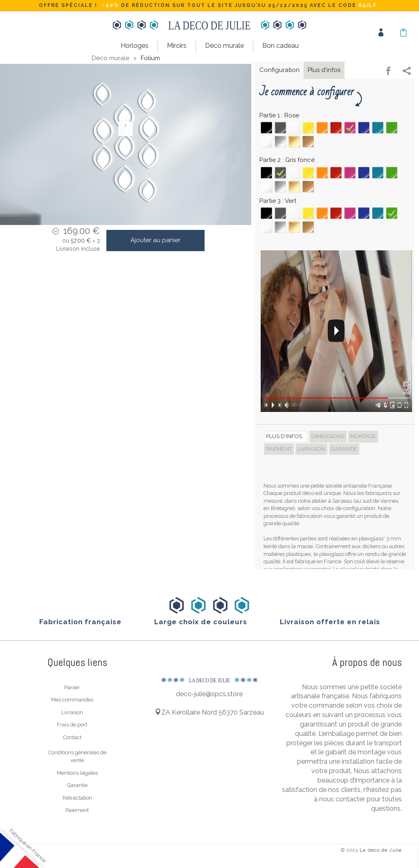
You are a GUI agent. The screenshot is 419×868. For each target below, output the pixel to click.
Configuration (279, 70)
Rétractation (77, 797)
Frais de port (72, 724)
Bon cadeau (280, 46)
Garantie (77, 785)
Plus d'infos (324, 70)
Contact (72, 736)
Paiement (77, 810)
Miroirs (177, 46)
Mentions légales (77, 772)
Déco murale (224, 46)
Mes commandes (72, 699)
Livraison (72, 712)
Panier (72, 687)
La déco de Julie (381, 850)
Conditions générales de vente (77, 756)
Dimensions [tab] (328, 436)
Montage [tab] (363, 436)
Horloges (135, 46)
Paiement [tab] (279, 448)
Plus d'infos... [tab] (286, 436)
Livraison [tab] (311, 448)
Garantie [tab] (344, 448)
